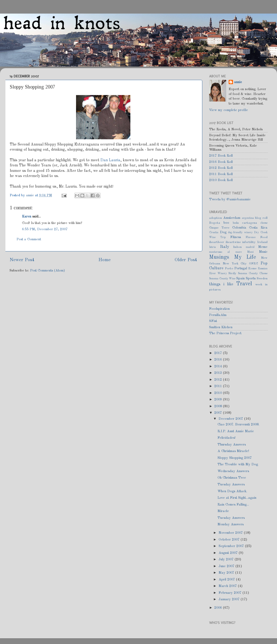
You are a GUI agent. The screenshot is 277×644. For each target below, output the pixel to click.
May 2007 (227, 573)
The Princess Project (225, 333)
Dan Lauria (110, 160)
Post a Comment (29, 239)
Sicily (232, 273)
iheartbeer (217, 242)
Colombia (239, 228)
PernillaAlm (218, 315)
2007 (219, 413)
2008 (219, 406)
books (236, 223)
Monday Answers (231, 524)
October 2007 (230, 540)
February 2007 (231, 593)
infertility (249, 242)
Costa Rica (258, 228)
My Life (245, 257)
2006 (219, 608)
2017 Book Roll (221, 156)
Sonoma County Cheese (253, 273)
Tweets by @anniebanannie (230, 199)
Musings (219, 257)
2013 (219, 373)
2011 (219, 386)
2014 (219, 366)
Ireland (262, 242)
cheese (264, 223)
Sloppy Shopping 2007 (235, 458)
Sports (251, 278)
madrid (250, 247)
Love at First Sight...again (237, 498)
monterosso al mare (225, 252)
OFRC (254, 264)
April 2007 (227, 580)
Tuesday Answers (231, 484)
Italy (225, 247)
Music (263, 252)
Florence (251, 237)
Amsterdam (232, 218)
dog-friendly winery (240, 232)
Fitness (236, 237)
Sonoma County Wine (222, 279)
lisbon (237, 247)
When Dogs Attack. (232, 491)
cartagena (250, 223)
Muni (250, 252)
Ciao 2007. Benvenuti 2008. (238, 424)
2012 (219, 380)
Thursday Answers (232, 445)
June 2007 (227, 566)
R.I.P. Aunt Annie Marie (236, 431)
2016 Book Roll (221, 162)
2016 (219, 360)
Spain (240, 278)
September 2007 (232, 546)
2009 (219, 400)
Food (264, 237)
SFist (213, 321)
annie (31, 195)
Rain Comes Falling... (233, 505)
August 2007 (229, 553)
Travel (244, 284)
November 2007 (231, 533)
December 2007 (231, 419)
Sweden (262, 279)
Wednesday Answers (233, 471)
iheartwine (233, 242)
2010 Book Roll (221, 180)
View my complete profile (229, 110)
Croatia (214, 232)
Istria (213, 247)
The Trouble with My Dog (238, 464)
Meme (263, 247)
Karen (27, 217)
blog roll (261, 218)
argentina (248, 218)
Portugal (241, 268)
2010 (219, 393)
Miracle (223, 511)
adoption (215, 218)
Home (104, 260)
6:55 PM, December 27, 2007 (45, 229)
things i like (221, 284)
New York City (235, 264)
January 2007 (230, 599)
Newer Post (22, 260)
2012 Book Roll (221, 168)
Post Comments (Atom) (48, 271)
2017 (219, 353)
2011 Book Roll (221, 174)
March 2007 (228, 586)
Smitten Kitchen (221, 327)
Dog (223, 232)
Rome (252, 269)
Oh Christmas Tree (232, 478)
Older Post (186, 260)
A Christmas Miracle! (233, 451)
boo (226, 223)
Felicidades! (226, 438)
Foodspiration (219, 309)
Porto (229, 269)
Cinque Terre (219, 228)
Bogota (215, 223)
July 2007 (227, 559)
